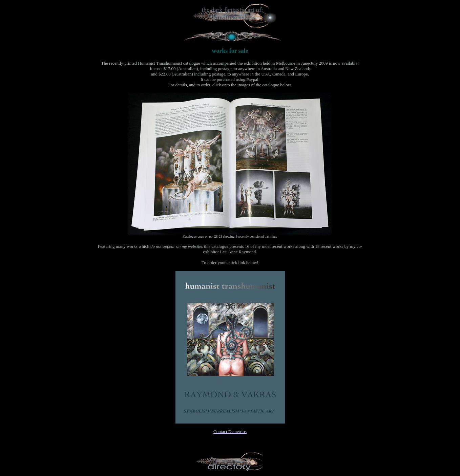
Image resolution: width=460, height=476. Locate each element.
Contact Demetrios (230, 431)
